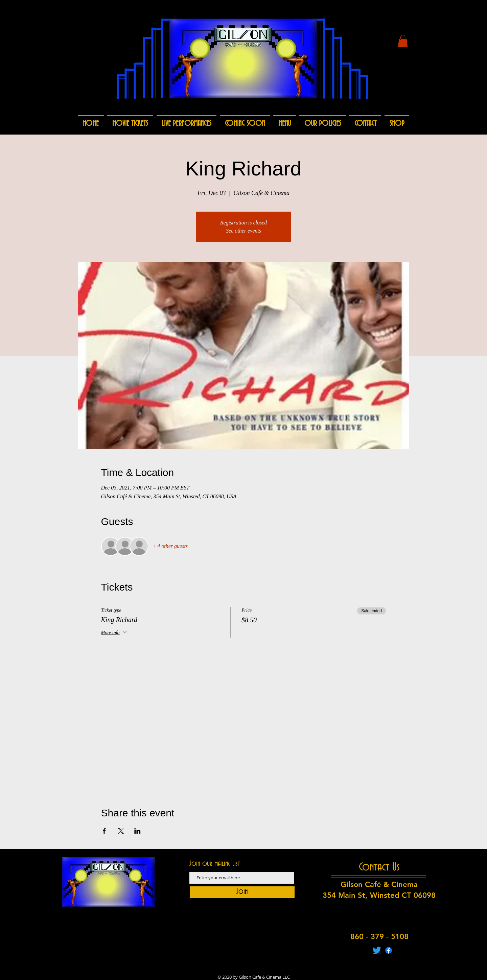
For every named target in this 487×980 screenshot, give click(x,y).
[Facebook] (389, 950)
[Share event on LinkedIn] (137, 831)
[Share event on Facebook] (104, 831)
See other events (243, 231)
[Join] (242, 892)
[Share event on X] (121, 831)
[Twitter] (377, 950)
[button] (403, 41)
